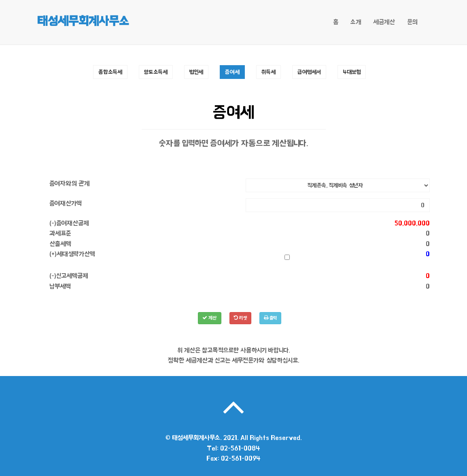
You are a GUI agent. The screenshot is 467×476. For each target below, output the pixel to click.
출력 (270, 318)
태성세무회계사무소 (83, 21)
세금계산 (384, 22)
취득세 (269, 72)
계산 (210, 318)
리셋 (240, 318)
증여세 (232, 72)
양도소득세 (156, 72)
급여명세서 (309, 72)
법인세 (196, 72)
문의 (412, 22)
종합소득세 (110, 72)
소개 (356, 22)
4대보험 (352, 72)
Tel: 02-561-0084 (234, 448)
